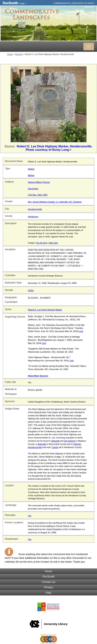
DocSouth (49, 577)
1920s (31, 290)
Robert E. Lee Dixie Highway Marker (45, 310)
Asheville (42, 444)
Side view (53, 243)
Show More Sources (38, 376)
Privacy (49, 587)
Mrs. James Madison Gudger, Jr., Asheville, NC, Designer (55, 202)
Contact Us (49, 582)
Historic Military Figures (39, 182)
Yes (29, 516)
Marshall (55, 441)
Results (19, 54)
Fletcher (77, 444)
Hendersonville (35, 209)
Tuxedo (55, 447)
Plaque (31, 169)
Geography (33, 189)
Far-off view (41, 243)
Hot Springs (70, 441)
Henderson (33, 217)
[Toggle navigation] (89, 46)
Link (81, 331)
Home (22, 4)
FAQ (48, 593)
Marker (31, 175)
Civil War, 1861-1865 (38, 195)
